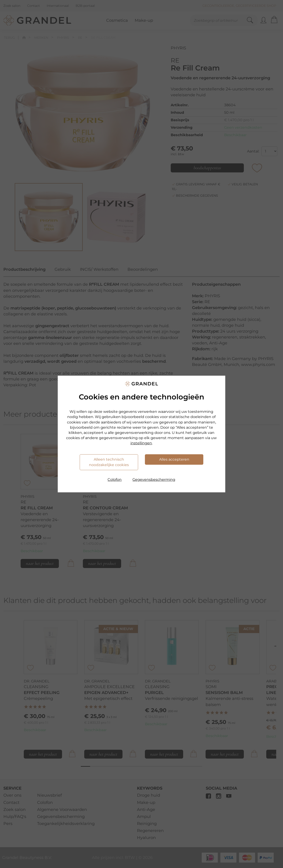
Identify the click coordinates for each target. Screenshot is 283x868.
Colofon (115, 480)
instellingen (141, 443)
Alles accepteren (174, 459)
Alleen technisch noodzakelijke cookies (109, 462)
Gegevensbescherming (154, 480)
